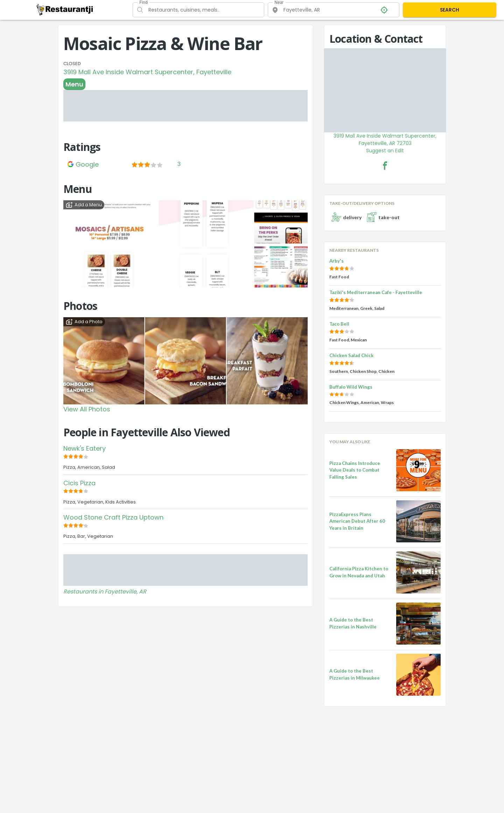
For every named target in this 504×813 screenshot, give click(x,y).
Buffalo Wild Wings (351, 387)
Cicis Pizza (79, 483)
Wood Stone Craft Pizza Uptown (113, 517)
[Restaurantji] (65, 9)
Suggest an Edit (385, 151)
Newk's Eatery (85, 448)
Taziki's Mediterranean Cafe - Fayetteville (376, 292)
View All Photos (87, 409)
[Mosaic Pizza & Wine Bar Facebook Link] (385, 166)
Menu (74, 84)
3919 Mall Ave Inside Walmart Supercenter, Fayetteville (147, 72)
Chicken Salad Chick (351, 355)
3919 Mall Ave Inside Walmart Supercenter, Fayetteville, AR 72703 (385, 140)
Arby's (337, 261)
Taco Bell (339, 324)
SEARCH (450, 10)
